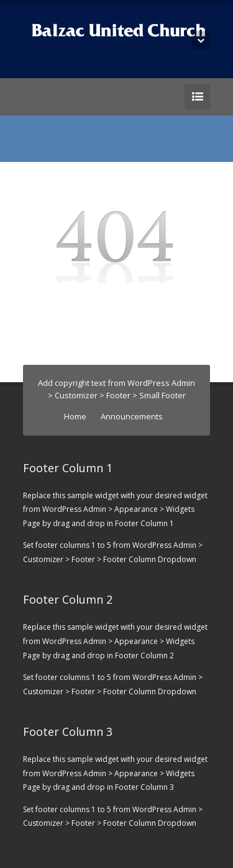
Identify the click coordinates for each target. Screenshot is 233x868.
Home (75, 416)
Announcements (132, 416)
